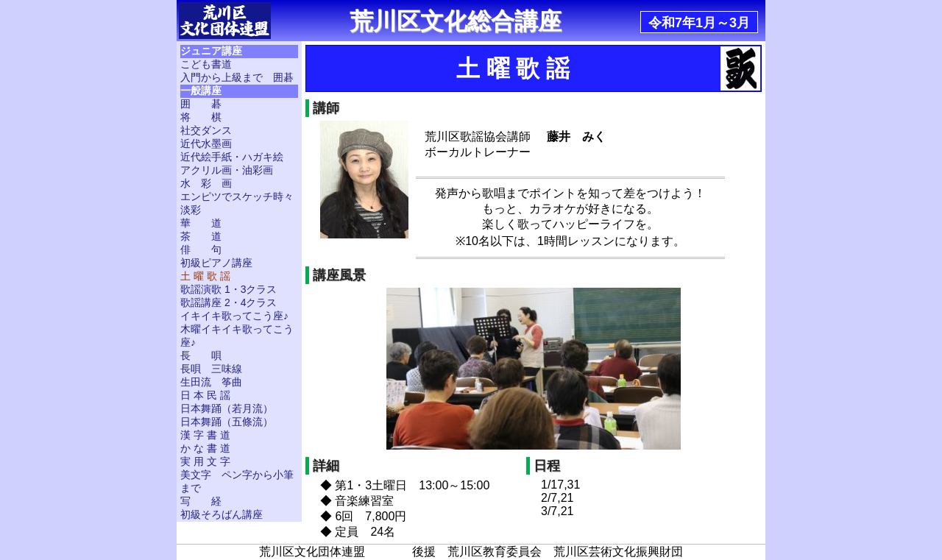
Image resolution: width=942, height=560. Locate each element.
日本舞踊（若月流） (227, 408)
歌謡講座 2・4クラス (229, 302)
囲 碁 (201, 104)
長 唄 (201, 355)
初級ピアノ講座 (216, 263)
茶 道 (201, 236)
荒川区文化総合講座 (456, 21)
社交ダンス (206, 130)
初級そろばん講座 (222, 514)
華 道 (201, 223)
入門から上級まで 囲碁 (237, 77)
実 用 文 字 (205, 461)
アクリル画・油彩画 (227, 170)
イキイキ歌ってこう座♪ (234, 316)
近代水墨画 (206, 143)
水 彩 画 (206, 183)
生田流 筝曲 (211, 382)
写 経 (201, 501)
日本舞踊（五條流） (227, 422)
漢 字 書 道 (205, 435)
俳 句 (201, 249)
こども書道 (206, 64)
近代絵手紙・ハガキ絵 (232, 157)
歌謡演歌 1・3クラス (229, 289)
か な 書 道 (205, 448)
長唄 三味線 (211, 369)
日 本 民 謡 (205, 395)
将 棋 (201, 117)
